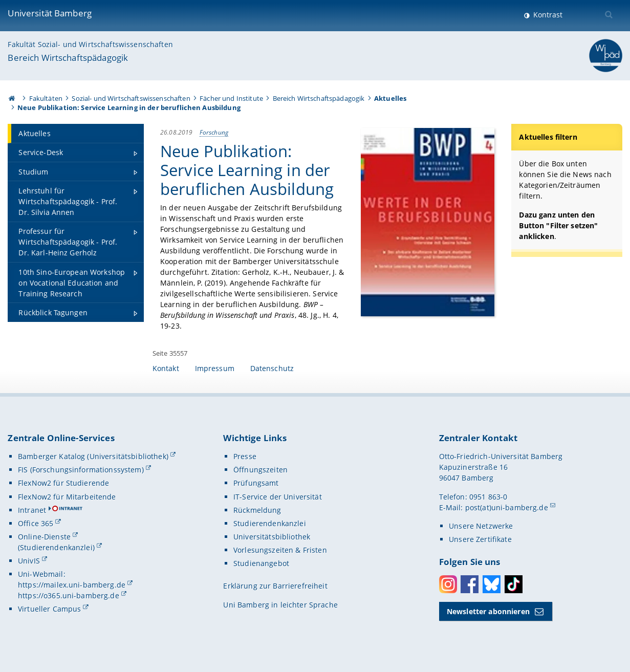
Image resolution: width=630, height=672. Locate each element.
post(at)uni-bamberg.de (507, 507)
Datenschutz (272, 368)
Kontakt (166, 368)
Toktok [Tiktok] (514, 584)
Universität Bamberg (50, 13)
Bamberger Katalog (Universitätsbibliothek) (93, 456)
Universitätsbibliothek (272, 537)
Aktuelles (390, 98)
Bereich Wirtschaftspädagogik (68, 58)
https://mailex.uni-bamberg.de (72, 585)
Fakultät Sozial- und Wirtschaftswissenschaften (90, 44)
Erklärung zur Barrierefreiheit (275, 586)
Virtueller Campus (49, 609)
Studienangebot (261, 563)
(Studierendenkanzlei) (56, 547)
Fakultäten (46, 98)
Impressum (215, 368)
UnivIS (29, 561)
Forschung (214, 132)
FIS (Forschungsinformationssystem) (81, 470)
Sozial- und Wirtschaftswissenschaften (131, 98)
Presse (245, 456)
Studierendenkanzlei (270, 523)
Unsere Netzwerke (481, 526)
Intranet (32, 510)
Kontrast (547, 15)
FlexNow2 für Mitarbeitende (67, 497)
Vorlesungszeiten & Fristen (280, 550)
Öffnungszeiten (260, 470)
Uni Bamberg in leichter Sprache (280, 605)
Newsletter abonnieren (488, 611)
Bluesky (492, 584)
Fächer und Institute (231, 98)
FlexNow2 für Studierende (63, 483)
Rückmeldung (257, 510)
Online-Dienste (44, 537)
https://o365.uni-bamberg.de (69, 595)
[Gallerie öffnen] (428, 222)
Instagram (448, 584)
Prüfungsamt (256, 483)
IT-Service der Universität (278, 497)
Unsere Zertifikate (480, 539)
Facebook (470, 584)
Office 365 (36, 523)
